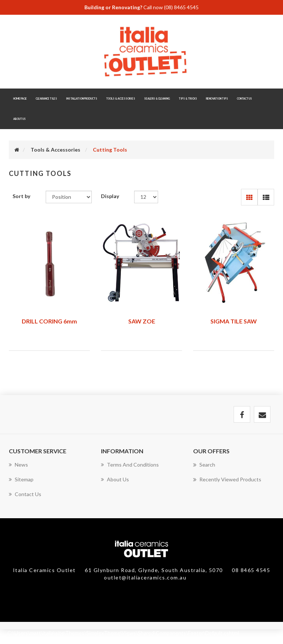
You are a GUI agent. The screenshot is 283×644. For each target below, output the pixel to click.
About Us (20, 119)
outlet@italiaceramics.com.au (145, 577)
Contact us (25, 494)
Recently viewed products (227, 479)
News (18, 465)
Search (204, 465)
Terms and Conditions (130, 465)
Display (110, 196)
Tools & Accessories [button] (121, 98)
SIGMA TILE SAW (234, 321)
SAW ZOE (142, 321)
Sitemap (21, 479)
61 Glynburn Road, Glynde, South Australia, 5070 (155, 570)
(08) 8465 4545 (181, 7)
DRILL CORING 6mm (49, 321)
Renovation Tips (217, 98)
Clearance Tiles (46, 98)
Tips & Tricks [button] (188, 98)
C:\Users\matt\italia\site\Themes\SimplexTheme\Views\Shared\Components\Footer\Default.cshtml (123, 633)
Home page (20, 98)
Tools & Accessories (55, 150)
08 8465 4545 (251, 570)
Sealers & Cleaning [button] (157, 98)
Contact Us (244, 98)
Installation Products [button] (82, 98)
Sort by (21, 196)
